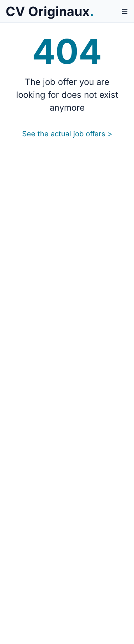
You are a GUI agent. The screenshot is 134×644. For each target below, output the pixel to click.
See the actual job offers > (67, 134)
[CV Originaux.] (50, 11)
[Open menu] (125, 11)
